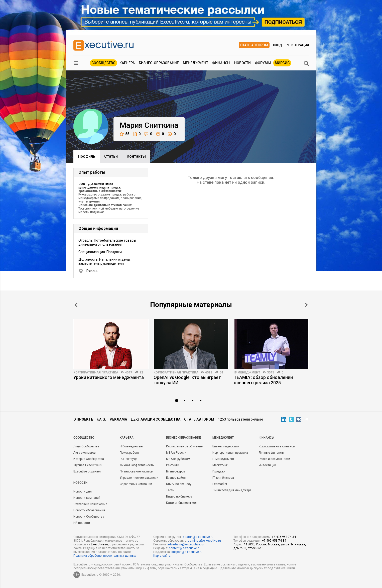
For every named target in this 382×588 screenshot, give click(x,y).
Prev (76, 305)
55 (125, 134)
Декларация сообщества (156, 419)
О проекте (83, 419)
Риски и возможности (274, 459)
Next (306, 305)
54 (221, 372)
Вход (278, 45)
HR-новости (82, 523)
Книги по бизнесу (179, 484)
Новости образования (89, 510)
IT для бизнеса (223, 478)
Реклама (118, 419)
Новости (242, 63)
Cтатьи (111, 156)
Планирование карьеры (137, 471)
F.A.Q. (101, 419)
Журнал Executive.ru (88, 465)
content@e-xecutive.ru (185, 548)
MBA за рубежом (178, 459)
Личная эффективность (137, 465)
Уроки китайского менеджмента (109, 377)
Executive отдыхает (87, 471)
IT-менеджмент (247, 372)
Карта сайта (162, 556)
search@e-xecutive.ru (198, 537)
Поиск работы (130, 453)
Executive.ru (99, 544)
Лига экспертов (85, 453)
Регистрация (297, 45)
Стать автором (254, 45)
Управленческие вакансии (139, 478)
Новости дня (83, 492)
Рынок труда (129, 459)
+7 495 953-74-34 (284, 537)
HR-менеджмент (132, 446)
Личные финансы (271, 453)
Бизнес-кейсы (176, 478)
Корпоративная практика (96, 372)
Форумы (263, 63)
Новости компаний (87, 498)
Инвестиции (267, 465)
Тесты (170, 490)
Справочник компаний (136, 484)
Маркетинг (220, 465)
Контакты (136, 156)
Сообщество (103, 63)
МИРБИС (282, 63)
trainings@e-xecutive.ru (204, 541)
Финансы (221, 63)
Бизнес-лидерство (226, 446)
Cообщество (84, 438)
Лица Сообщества (86, 446)
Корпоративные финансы (277, 446)
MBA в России (176, 453)
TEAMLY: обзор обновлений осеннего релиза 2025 (263, 380)
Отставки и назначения (90, 504)
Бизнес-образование (159, 63)
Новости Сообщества (89, 517)
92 (141, 372)
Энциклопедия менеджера (232, 490)
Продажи (219, 471)
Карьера (127, 63)
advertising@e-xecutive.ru (185, 544)
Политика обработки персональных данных (105, 556)
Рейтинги (173, 465)
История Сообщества (89, 459)
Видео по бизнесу (179, 497)
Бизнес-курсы (176, 471)
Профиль (87, 156)
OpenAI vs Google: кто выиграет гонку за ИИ (187, 380)
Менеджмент (196, 63)
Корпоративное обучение (184, 446)
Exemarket (220, 484)
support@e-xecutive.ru (187, 552)
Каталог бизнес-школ (181, 503)
